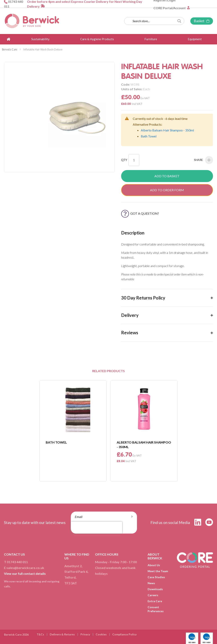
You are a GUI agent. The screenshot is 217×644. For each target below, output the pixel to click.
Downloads (155, 589)
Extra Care (155, 601)
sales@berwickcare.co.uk (25, 568)
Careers (153, 595)
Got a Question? (140, 213)
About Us (154, 565)
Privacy (85, 634)
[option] (73, 431)
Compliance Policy (124, 634)
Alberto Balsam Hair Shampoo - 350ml (167, 130)
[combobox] (154, 21)
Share (203, 160)
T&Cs (40, 634)
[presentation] (96, 528)
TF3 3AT (71, 583)
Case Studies (156, 577)
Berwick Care (10, 49)
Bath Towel (149, 136)
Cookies (101, 634)
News (151, 583)
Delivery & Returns (62, 634)
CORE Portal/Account (170, 8)
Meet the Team (158, 571)
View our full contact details (25, 573)
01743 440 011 (17, 562)
